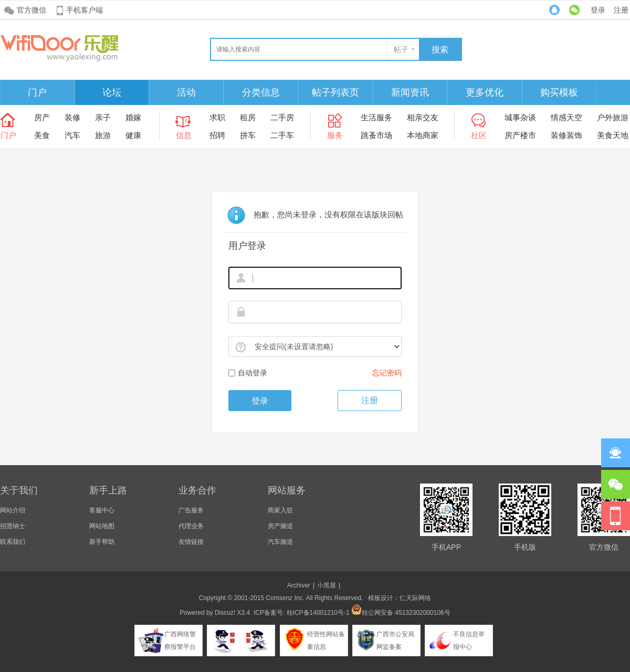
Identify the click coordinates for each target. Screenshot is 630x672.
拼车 (248, 135)
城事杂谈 (520, 117)
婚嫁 (133, 117)
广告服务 (191, 510)
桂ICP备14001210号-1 (318, 613)
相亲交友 (423, 117)
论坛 (112, 92)
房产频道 (280, 526)
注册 (621, 10)
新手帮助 (102, 542)
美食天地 (613, 135)
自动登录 (248, 373)
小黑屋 (327, 585)
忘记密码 (387, 373)
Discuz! (225, 613)
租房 (248, 117)
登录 (598, 10)
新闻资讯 (410, 92)
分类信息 (261, 92)
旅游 (103, 135)
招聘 (217, 135)
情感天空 (566, 117)
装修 (72, 117)
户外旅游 (613, 117)
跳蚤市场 (376, 135)
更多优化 (485, 92)
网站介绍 (13, 510)
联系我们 (13, 542)
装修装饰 (566, 135)
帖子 (401, 49)
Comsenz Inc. (285, 598)
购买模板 (559, 92)
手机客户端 (85, 10)
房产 (42, 117)
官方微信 (31, 10)
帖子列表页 (335, 92)
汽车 (72, 135)
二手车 (282, 135)
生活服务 (376, 117)
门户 (37, 92)
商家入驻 (280, 510)
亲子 (103, 117)
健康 (133, 135)
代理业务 (191, 526)
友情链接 (191, 542)
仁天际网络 (415, 598)
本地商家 (423, 135)
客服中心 (102, 510)
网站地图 (102, 526)
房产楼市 (520, 135)
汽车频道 (280, 542)
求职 (217, 117)
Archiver (299, 585)
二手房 (282, 117)
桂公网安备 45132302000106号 (401, 613)
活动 (186, 92)
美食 (42, 135)
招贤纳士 (13, 526)
